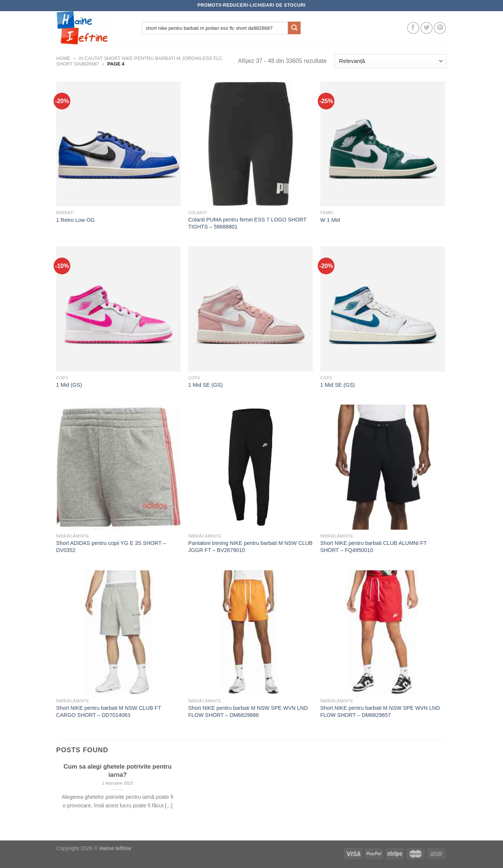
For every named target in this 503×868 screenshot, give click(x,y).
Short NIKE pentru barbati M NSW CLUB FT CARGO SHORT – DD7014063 (109, 711)
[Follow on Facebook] (413, 28)
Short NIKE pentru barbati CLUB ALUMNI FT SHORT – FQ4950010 (374, 547)
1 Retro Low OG (76, 220)
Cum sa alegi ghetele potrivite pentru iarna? (118, 771)
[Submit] (294, 28)
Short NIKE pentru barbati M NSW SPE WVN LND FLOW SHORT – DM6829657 (380, 711)
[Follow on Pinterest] (440, 28)
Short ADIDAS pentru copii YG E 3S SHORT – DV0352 (111, 547)
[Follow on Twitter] (427, 28)
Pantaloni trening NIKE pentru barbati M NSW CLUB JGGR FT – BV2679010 (250, 547)
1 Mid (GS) (69, 385)
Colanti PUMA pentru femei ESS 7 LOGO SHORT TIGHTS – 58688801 (247, 223)
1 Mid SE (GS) (206, 385)
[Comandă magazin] (391, 61)
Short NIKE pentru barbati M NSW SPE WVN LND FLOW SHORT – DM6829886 (248, 711)
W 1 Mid (330, 220)
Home (63, 58)
